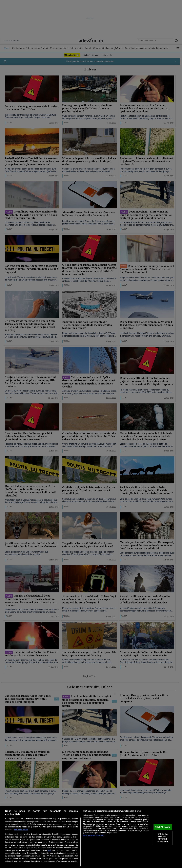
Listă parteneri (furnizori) (94, 835)
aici (49, 850)
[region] (91, 837)
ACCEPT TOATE (163, 827)
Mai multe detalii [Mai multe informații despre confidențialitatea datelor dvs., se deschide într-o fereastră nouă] (21, 830)
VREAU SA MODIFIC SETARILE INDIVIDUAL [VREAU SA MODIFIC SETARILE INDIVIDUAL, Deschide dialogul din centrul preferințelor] (163, 838)
